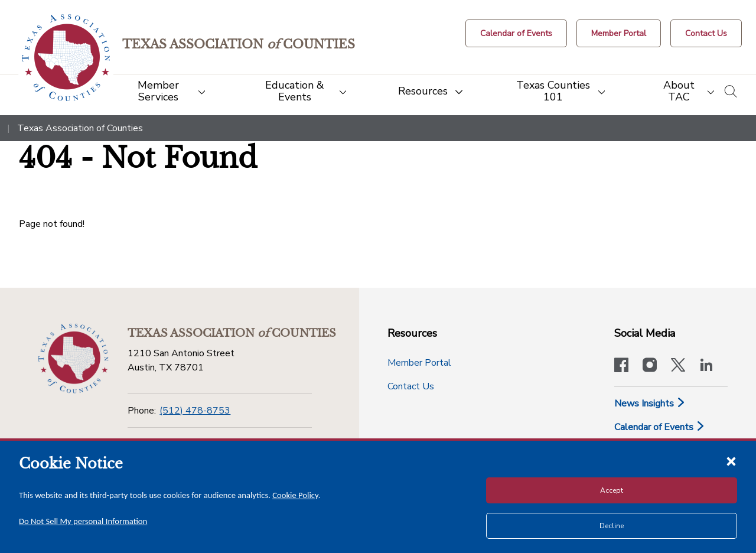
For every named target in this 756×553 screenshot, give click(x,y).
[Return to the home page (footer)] (73, 359)
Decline (612, 526)
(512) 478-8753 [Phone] (195, 411)
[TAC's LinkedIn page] (706, 366)
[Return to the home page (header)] (66, 58)
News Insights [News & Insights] (650, 404)
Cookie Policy (295, 495)
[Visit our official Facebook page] (621, 366)
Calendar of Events (660, 427)
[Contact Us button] (706, 33)
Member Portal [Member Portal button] (419, 363)
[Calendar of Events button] (516, 33)
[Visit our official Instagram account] (650, 366)
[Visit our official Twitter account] (678, 366)
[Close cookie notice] (731, 461)
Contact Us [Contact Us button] (411, 386)
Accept (612, 490)
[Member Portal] (619, 33)
